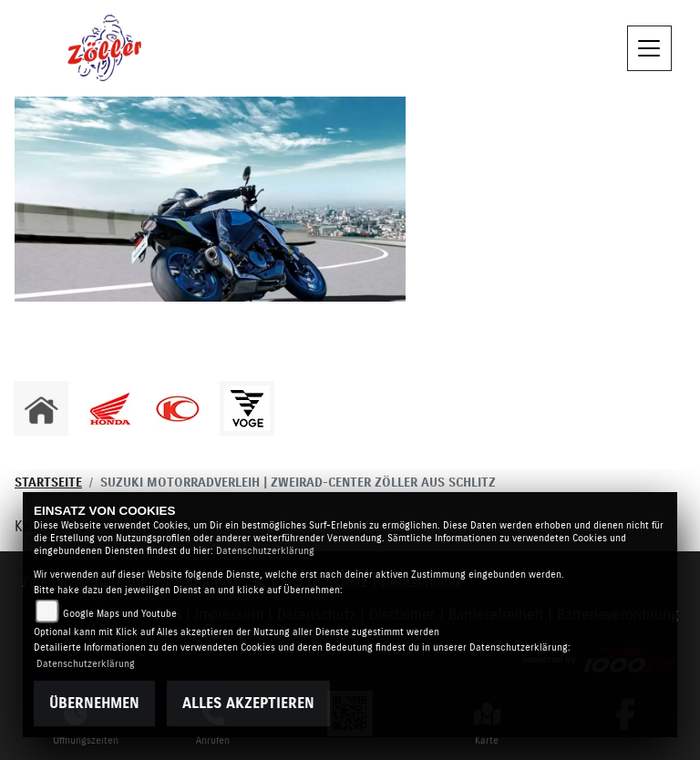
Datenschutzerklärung (265, 551)
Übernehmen (94, 704)
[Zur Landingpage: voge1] (247, 408)
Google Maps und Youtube (120, 614)
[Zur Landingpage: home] (41, 408)
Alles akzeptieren (248, 704)
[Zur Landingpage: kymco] (178, 408)
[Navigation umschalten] (650, 48)
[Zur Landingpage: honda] (109, 408)
